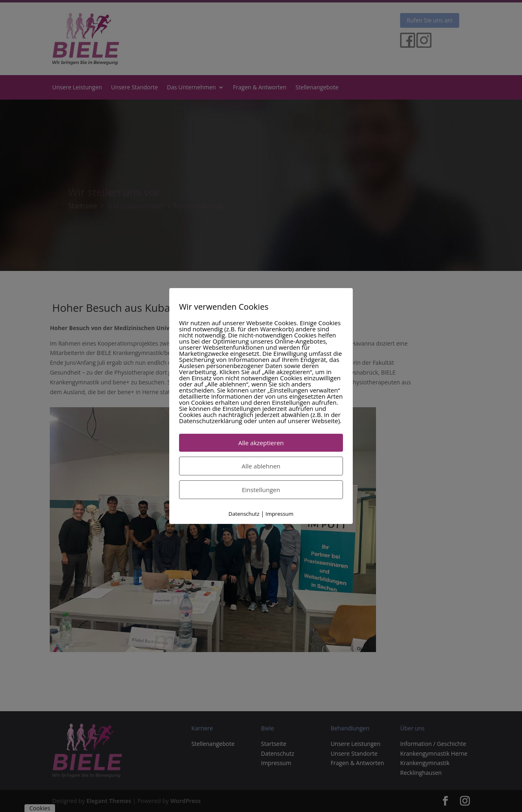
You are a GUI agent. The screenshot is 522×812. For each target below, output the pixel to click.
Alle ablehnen (261, 466)
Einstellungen (261, 490)
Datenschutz (244, 514)
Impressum (280, 514)
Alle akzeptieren (261, 443)
